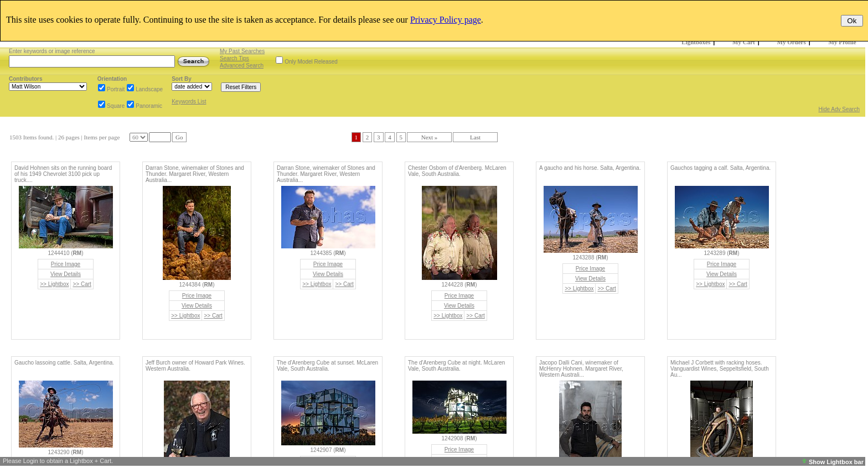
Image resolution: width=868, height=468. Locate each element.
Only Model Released (311, 62)
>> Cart (82, 284)
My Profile (843, 42)
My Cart (744, 42)
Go (179, 137)
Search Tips (234, 58)
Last (475, 137)
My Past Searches (242, 51)
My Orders (792, 42)
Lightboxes (696, 42)
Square (116, 106)
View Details (66, 274)
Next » (430, 137)
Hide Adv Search (839, 109)
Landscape (149, 89)
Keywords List (189, 102)
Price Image (66, 264)
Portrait (116, 89)
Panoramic (149, 106)
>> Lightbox (54, 284)
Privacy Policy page (446, 20)
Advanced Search (242, 66)
